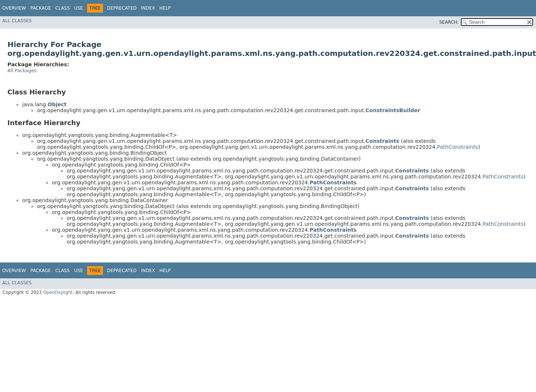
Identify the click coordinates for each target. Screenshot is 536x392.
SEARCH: (449, 22)
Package (41, 8)
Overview (14, 8)
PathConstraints (458, 147)
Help (165, 8)
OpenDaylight (58, 292)
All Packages (22, 71)
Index (148, 8)
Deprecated (122, 8)
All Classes (17, 21)
